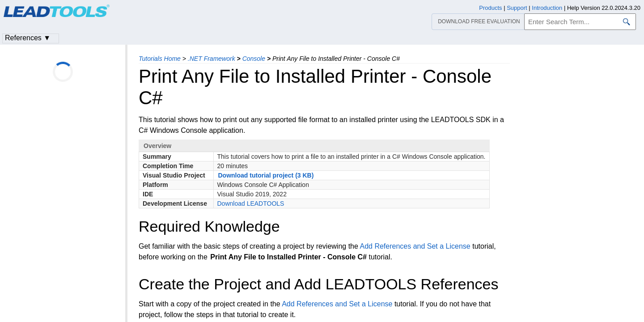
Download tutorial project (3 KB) (266, 175)
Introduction (547, 8)
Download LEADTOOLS (251, 203)
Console (254, 59)
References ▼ (28, 38)
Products (490, 8)
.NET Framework (212, 59)
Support (517, 8)
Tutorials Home (160, 59)
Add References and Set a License (415, 246)
